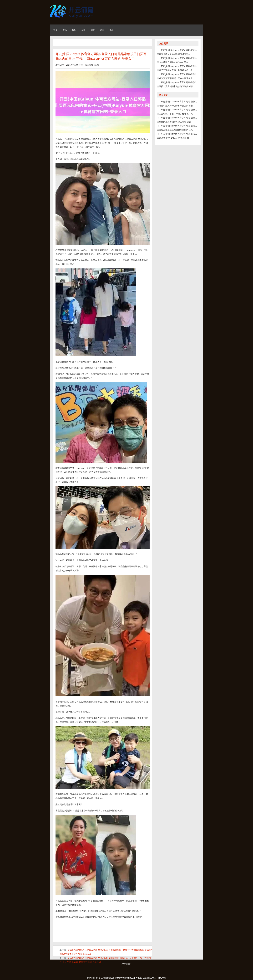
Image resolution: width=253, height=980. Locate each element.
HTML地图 (161, 978)
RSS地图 (152, 978)
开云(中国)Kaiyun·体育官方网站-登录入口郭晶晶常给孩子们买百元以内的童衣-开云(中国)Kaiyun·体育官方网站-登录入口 (101, 56)
